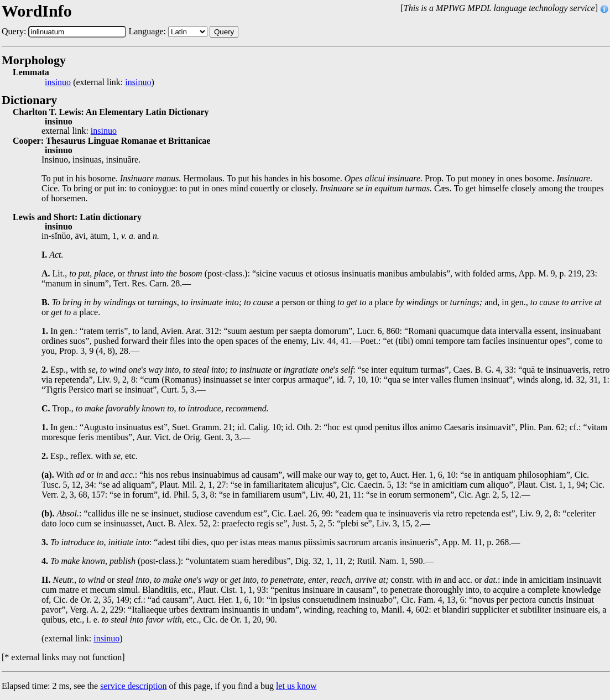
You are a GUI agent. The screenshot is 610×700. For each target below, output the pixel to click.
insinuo (58, 82)
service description (133, 686)
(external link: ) (100, 82)
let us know (296, 686)
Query (224, 32)
